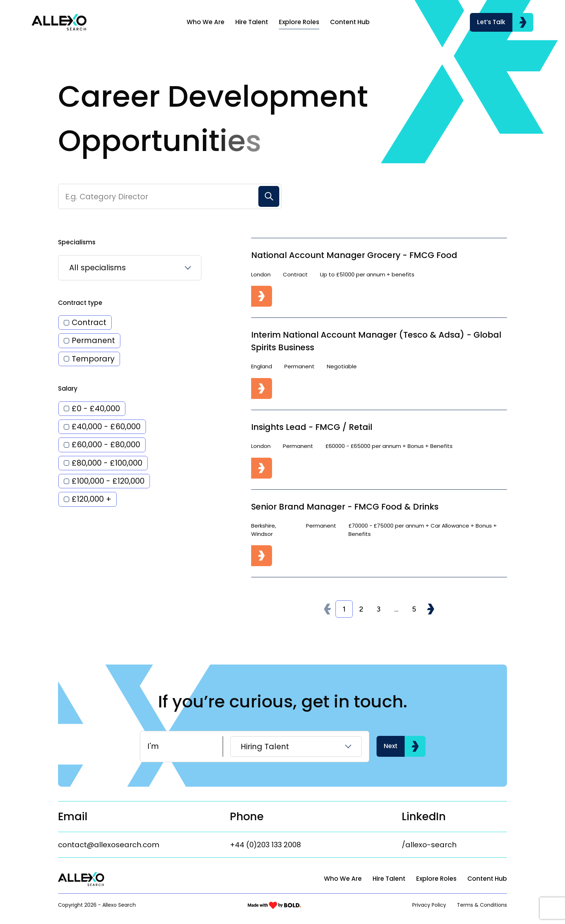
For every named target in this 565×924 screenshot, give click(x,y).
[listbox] (130, 291)
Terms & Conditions (482, 905)
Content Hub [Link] (350, 22)
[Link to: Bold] (274, 905)
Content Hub (487, 879)
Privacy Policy (429, 905)
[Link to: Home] (59, 22)
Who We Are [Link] (206, 22)
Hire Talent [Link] (252, 22)
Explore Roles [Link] (299, 22)
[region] (310, 22)
